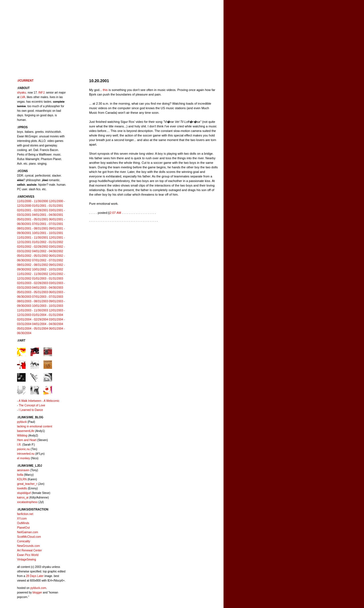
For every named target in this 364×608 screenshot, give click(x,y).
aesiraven (23, 470)
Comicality (24, 541)
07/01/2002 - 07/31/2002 (48, 260)
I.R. (19, 445)
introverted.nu (26, 454)
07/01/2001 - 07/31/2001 (48, 224)
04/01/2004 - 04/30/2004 (48, 324)
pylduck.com (38, 588)
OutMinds (23, 523)
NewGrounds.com (28, 546)
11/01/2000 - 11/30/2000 (33, 201)
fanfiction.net (25, 514)
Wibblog (22, 436)
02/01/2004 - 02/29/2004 (33, 319)
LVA (23, 97)
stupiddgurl (24, 493)
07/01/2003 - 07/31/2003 (48, 297)
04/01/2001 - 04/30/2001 (48, 215)
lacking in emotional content (35, 426)
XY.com (22, 519)
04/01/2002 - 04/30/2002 (48, 251)
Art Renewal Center (29, 550)
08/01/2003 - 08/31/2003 (33, 301)
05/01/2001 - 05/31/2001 (33, 219)
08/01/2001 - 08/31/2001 (33, 228)
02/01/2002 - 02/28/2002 (33, 247)
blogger (37, 593)
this (105, 90)
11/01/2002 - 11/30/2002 (33, 274)
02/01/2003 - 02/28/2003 (33, 283)
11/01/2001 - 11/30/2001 (33, 238)
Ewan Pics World (28, 555)
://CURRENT (25, 81)
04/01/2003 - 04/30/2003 (48, 288)
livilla (20, 475)
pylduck (22, 422)
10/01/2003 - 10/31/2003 (48, 306)
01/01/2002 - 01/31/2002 (48, 242)
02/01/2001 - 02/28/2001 (33, 210)
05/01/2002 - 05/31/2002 (33, 256)
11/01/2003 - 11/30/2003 (33, 310)
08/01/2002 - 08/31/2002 (33, 265)
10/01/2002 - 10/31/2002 (48, 269)
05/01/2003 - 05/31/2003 (33, 292)
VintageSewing (27, 560)
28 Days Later (35, 576)
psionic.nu (23, 449)
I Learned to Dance (31, 410)
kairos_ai (23, 498)
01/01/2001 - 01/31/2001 (48, 206)
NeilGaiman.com (28, 532)
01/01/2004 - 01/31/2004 (48, 315)
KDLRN (22, 479)
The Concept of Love (32, 405)
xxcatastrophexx (27, 502)
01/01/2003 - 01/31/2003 (48, 279)
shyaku (22, 93)
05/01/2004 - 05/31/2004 (33, 329)
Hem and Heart (27, 440)
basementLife (26, 431)
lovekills (22, 488)
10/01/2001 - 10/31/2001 (48, 233)
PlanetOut (23, 528)
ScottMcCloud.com (29, 537)
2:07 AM (115, 213)
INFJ (41, 93)
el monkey (24, 458)
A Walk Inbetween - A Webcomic (39, 401)
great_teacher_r (27, 484)
